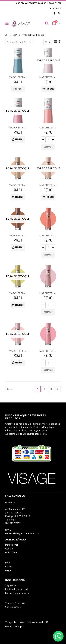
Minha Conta (12, 552)
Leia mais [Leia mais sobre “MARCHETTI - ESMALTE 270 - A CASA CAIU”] (19, 247)
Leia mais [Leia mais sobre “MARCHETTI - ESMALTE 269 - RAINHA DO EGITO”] (50, 197)
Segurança (11, 585)
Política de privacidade (17, 589)
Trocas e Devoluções (16, 603)
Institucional (12, 545)
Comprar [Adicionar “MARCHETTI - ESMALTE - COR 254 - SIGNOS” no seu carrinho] (48, 147)
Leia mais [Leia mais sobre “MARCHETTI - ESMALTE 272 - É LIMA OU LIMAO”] (19, 305)
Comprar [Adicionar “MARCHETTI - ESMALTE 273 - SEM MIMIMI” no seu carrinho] (48, 312)
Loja (7, 563)
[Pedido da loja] (19, 42)
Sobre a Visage (13, 607)
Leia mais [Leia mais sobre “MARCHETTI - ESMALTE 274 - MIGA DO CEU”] (19, 363)
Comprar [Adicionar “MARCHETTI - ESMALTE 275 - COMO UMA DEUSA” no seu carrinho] (48, 370)
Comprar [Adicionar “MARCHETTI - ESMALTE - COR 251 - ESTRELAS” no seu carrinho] (18, 89)
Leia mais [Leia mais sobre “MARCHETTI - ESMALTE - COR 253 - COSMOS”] (19, 139)
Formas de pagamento (17, 593)
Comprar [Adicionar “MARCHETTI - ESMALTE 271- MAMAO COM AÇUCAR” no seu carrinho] (48, 255)
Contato (9, 549)
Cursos (9, 566)
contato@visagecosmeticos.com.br (24, 533)
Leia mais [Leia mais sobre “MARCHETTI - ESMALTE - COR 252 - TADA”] (50, 89)
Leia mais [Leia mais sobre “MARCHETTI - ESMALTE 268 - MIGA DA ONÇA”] (19, 197)
